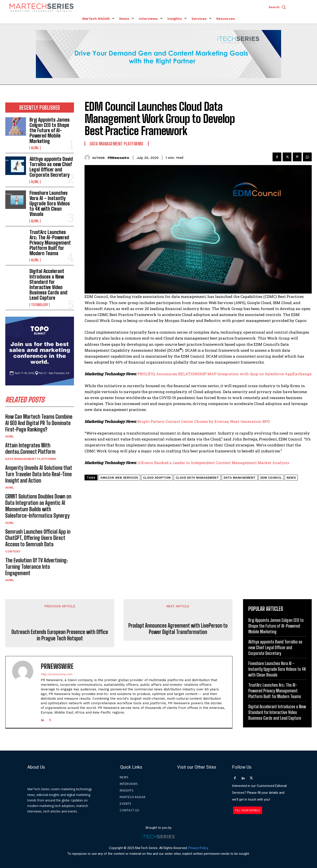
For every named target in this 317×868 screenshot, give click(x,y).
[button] (278, 7)
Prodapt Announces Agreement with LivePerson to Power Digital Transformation (178, 635)
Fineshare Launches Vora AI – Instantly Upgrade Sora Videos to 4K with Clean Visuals (50, 204)
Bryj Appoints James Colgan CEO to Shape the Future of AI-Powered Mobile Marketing (50, 130)
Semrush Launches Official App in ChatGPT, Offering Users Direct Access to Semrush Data (38, 538)
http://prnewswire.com (56, 674)
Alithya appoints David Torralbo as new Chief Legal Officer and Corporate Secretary (51, 167)
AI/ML (35, 148)
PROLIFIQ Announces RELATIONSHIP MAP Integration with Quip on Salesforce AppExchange (225, 374)
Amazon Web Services (119, 478)
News (291, 478)
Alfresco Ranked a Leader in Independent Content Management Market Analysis (213, 463)
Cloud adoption (157, 478)
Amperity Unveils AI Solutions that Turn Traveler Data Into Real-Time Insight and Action (39, 474)
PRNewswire (118, 158)
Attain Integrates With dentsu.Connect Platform (30, 448)
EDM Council (271, 478)
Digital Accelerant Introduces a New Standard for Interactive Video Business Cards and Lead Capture (48, 284)
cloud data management (197, 478)
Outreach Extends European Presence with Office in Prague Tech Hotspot (60, 635)
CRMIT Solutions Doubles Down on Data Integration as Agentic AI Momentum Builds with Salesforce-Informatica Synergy (38, 506)
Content (13, 551)
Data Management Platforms (31, 459)
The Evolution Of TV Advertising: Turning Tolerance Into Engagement (37, 567)
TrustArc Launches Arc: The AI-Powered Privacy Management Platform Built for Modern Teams (50, 243)
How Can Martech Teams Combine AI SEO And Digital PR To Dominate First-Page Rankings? (39, 423)
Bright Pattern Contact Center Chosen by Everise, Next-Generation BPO (204, 421)
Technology (40, 305)
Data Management (240, 478)
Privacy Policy (198, 848)
